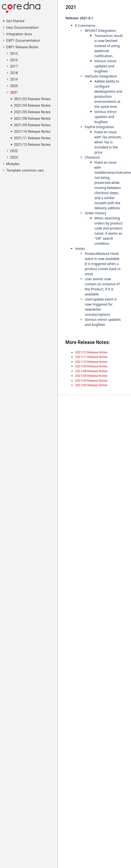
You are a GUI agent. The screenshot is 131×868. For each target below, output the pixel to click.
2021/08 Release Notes (32, 119)
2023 (14, 157)
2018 (14, 73)
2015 (14, 54)
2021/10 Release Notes (32, 132)
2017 (14, 66)
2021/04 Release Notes (32, 106)
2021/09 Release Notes (32, 125)
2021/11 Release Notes (32, 138)
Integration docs (19, 34)
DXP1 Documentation (23, 41)
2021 (14, 93)
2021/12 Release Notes (32, 145)
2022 (14, 151)
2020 (14, 86)
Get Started (15, 21)
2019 (14, 80)
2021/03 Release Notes (32, 99)
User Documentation (22, 28)
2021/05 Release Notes (32, 112)
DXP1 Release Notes (22, 47)
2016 (14, 60)
